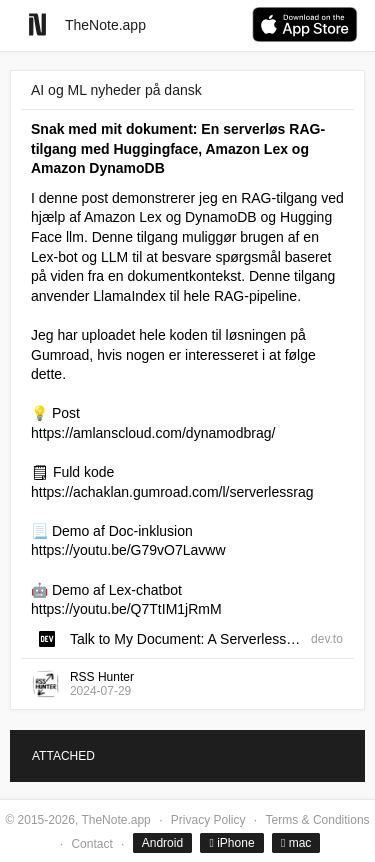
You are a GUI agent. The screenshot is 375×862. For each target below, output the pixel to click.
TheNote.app (105, 25)
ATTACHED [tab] (63, 756)
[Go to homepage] (37, 24)
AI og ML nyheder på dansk (116, 90)
